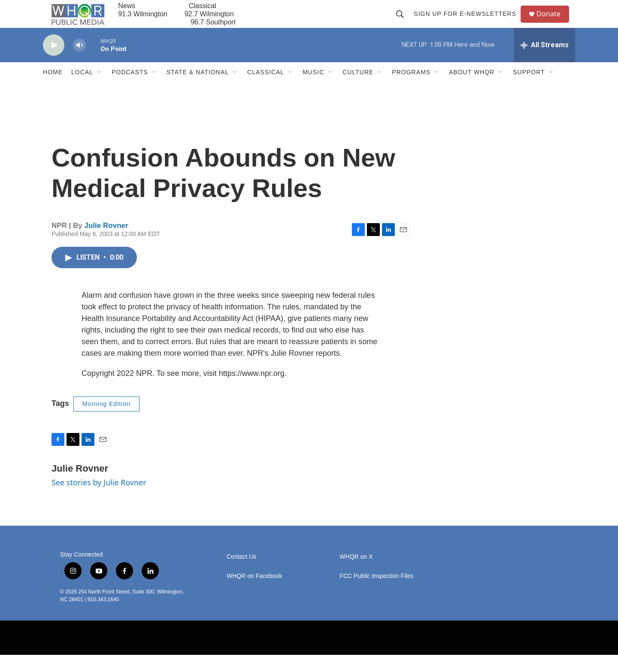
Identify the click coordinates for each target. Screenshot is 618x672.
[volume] (79, 62)
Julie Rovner (106, 243)
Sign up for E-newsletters (468, 22)
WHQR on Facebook (254, 593)
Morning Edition (106, 421)
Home (53, 89)
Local (82, 89)
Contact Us (241, 574)
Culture (358, 89)
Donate (553, 23)
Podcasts (130, 89)
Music (313, 89)
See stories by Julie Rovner (99, 499)
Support (529, 89)
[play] (54, 62)
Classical (266, 89)
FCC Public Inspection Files (376, 593)
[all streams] (544, 62)
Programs (411, 89)
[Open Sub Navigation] (100, 89)
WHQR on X (356, 574)
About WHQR (472, 89)
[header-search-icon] (403, 22)
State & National (198, 89)
